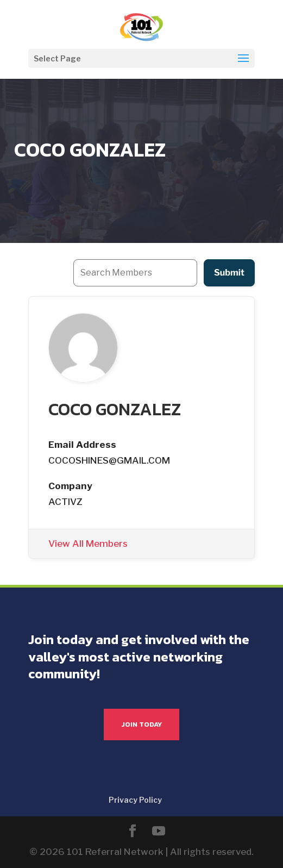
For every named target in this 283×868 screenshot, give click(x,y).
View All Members (88, 544)
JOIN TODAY (141, 724)
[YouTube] (159, 832)
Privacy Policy (135, 800)
